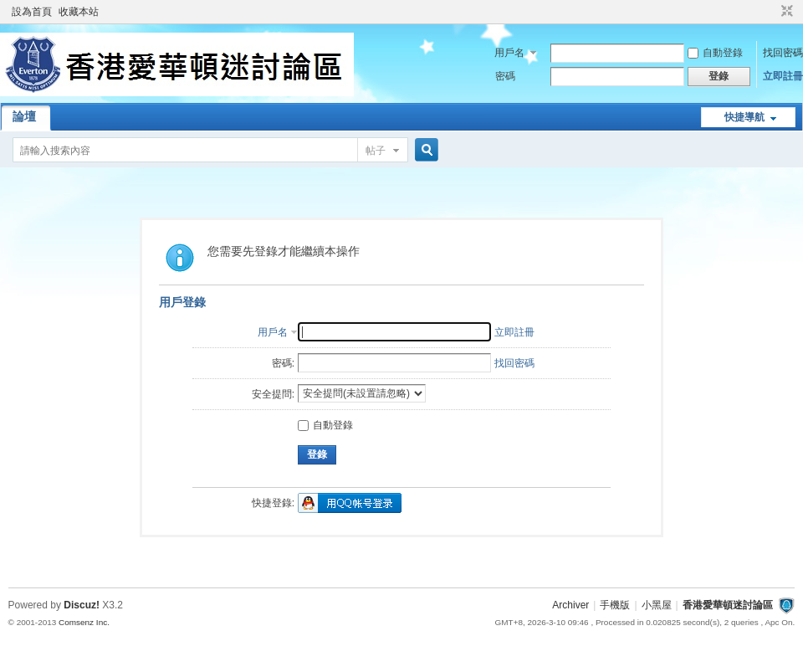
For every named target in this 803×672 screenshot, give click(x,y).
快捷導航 (744, 117)
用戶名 (509, 53)
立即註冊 (783, 76)
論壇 (24, 116)
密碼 (505, 76)
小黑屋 (657, 605)
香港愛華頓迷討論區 (728, 605)
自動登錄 (715, 53)
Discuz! (82, 605)
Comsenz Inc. (84, 622)
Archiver (570, 605)
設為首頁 (32, 12)
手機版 (615, 605)
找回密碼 (783, 53)
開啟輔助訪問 (771, 12)
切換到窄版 (785, 12)
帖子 (376, 151)
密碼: (283, 363)
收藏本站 (79, 12)
